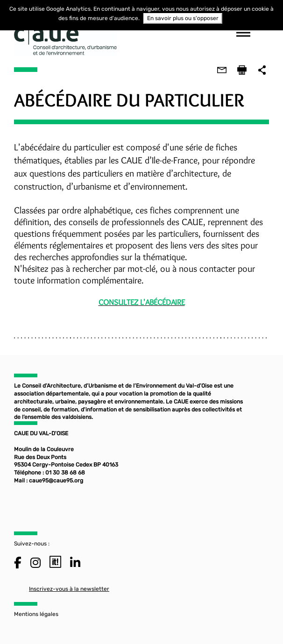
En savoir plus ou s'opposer (183, 18)
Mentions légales (36, 614)
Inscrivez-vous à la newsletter (69, 589)
